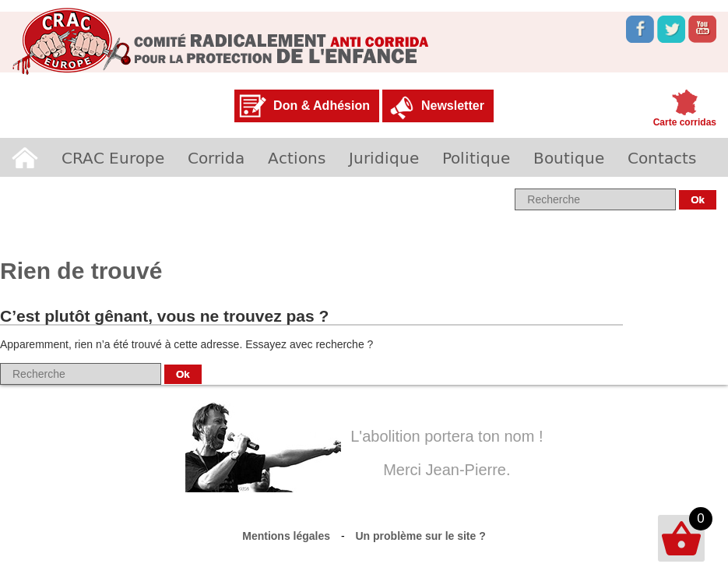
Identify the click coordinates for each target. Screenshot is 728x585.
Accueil (25, 157)
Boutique (569, 157)
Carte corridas (685, 122)
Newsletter (453, 106)
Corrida (216, 157)
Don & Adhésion (322, 106)
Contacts (662, 157)
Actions (297, 157)
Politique (476, 157)
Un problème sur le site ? (421, 536)
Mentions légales (286, 536)
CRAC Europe (113, 157)
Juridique (384, 157)
